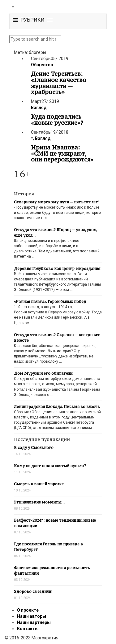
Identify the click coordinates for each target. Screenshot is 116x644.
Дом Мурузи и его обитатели (43, 373)
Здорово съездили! (33, 591)
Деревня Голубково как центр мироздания (57, 269)
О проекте (28, 610)
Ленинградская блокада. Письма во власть (57, 407)
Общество (42, 65)
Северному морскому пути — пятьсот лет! (57, 202)
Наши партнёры (34, 622)
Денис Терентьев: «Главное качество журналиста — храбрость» (59, 83)
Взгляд (39, 108)
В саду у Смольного (34, 448)
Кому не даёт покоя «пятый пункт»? (50, 466)
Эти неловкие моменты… (39, 502)
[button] (32, 20)
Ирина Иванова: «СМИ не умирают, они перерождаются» (62, 153)
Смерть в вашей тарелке (39, 484)
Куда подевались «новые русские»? (57, 120)
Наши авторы (32, 616)
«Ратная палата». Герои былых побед (50, 302)
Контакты (28, 629)
